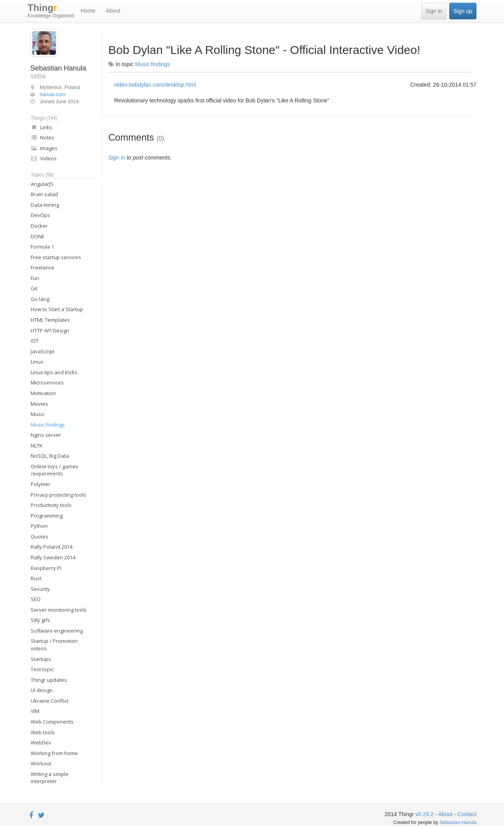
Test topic (42, 669)
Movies (39, 404)
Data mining (45, 205)
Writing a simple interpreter (50, 778)
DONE (38, 236)
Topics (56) (42, 175)
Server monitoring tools (59, 610)
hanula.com (53, 95)
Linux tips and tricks (54, 372)
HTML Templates (50, 320)
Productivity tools (51, 505)
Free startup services (56, 257)
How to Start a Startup (57, 309)
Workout (41, 763)
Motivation (43, 393)
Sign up (463, 11)
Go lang (40, 299)
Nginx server (46, 435)
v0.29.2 (424, 814)
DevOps (40, 215)
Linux (37, 362)
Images (44, 148)
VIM (35, 711)
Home (88, 11)
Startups (41, 659)
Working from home (54, 753)
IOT (35, 341)
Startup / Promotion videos (54, 645)
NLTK (37, 445)
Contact (467, 814)
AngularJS (42, 184)
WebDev (41, 742)
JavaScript (43, 351)
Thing (51, 11)
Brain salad (44, 194)
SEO (36, 599)
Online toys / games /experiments (55, 470)
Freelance (43, 267)
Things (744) (44, 118)
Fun (35, 278)
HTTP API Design (50, 330)
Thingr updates (49, 680)
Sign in (434, 11)
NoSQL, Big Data (50, 456)
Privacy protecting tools (58, 495)
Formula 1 (42, 247)
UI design (42, 690)
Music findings (48, 425)
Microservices (47, 382)
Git (34, 288)
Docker (39, 226)
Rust (36, 578)
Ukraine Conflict (50, 701)
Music (38, 414)
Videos (44, 158)
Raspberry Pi (46, 568)
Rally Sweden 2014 (53, 557)
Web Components (52, 722)
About (113, 11)
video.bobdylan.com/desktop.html (155, 85)
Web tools (43, 732)
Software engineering (57, 631)
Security (40, 589)
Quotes (40, 536)
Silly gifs (40, 620)
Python (39, 526)
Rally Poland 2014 (52, 547)
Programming (47, 516)
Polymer (41, 484)
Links (42, 127)
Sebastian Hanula (458, 822)
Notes (43, 137)
